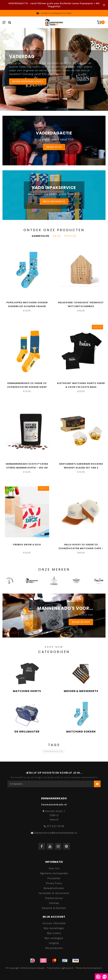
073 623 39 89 (55, 826)
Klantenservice (54, 898)
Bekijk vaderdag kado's (28, 81)
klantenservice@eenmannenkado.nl (56, 833)
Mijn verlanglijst (54, 938)
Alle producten (54, 948)
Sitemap (54, 903)
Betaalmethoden (54, 888)
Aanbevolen (40, 236)
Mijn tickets (54, 933)
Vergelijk (54, 943)
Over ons (54, 868)
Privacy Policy (54, 883)
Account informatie (54, 923)
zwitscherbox (53, 751)
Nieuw (57, 236)
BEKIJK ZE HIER (81, 622)
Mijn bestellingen (54, 928)
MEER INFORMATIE (54, 201)
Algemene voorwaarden (54, 873)
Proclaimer (54, 878)
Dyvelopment (95, 968)
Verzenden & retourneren (54, 893)
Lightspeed (67, 968)
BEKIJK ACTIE (54, 147)
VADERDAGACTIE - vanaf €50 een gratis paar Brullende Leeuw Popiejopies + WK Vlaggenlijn (54, 5)
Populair (70, 236)
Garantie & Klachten (54, 908)
